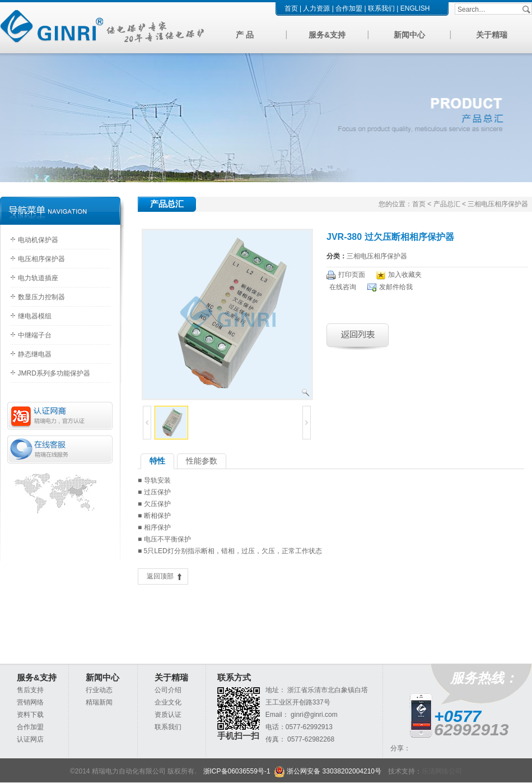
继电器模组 (35, 316)
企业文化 (168, 702)
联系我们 (381, 8)
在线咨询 (343, 287)
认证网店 (30, 739)
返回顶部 (160, 576)
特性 (157, 461)
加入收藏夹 (405, 275)
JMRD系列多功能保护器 (54, 373)
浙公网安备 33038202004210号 (328, 771)
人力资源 (316, 8)
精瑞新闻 (99, 702)
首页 (291, 8)
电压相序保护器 (41, 259)
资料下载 (30, 715)
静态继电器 (35, 354)
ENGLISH (415, 8)
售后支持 (30, 690)
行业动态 (99, 690)
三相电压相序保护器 (377, 256)
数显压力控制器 (41, 297)
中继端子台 (35, 335)
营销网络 (30, 702)
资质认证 (168, 715)
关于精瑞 (492, 35)
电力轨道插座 (38, 278)
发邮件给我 (396, 287)
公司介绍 (168, 690)
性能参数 (202, 461)
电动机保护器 (38, 240)
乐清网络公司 (442, 771)
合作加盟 (349, 8)
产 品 (245, 35)
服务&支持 (327, 35)
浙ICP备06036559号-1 (237, 771)
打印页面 (352, 275)
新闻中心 (409, 35)
